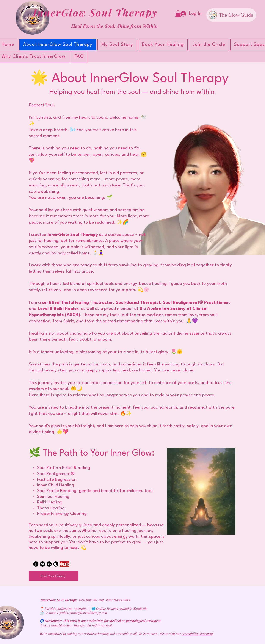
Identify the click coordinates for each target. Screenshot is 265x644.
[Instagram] (56, 564)
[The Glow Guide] (231, 15)
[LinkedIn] (49, 564)
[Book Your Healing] (53, 576)
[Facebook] (36, 564)
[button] (178, 14)
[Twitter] (42, 564)
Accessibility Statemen (197, 634)
